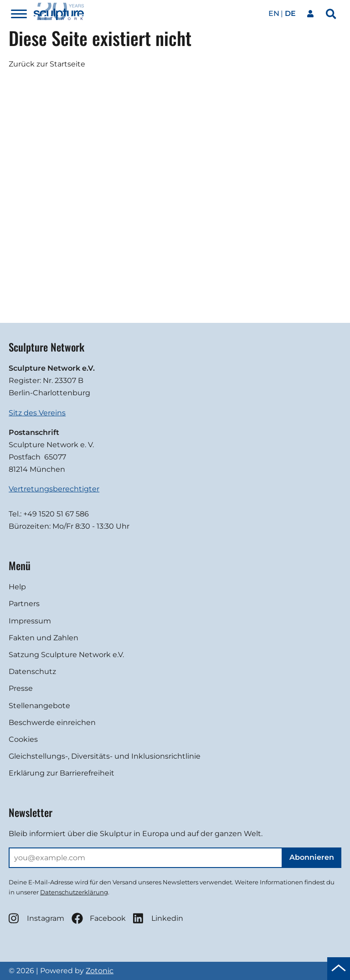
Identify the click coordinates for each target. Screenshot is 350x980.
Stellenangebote (39, 706)
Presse (21, 688)
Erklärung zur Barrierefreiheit (62, 773)
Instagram (36, 918)
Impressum (30, 621)
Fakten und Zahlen (44, 638)
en (274, 13)
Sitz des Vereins (37, 413)
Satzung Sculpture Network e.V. (66, 655)
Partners (24, 604)
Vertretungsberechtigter (54, 489)
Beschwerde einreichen (52, 722)
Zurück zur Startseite (47, 64)
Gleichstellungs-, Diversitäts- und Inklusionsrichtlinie (105, 756)
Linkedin (158, 918)
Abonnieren (312, 857)
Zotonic (100, 971)
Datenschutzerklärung (74, 892)
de (290, 13)
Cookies (23, 739)
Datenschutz (32, 671)
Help (17, 587)
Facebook (99, 918)
